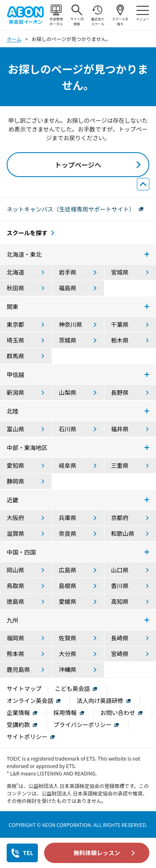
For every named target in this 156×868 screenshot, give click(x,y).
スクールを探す (120, 15)
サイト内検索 (77, 15)
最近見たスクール (98, 15)
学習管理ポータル (56, 15)
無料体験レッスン (97, 853)
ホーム (14, 39)
